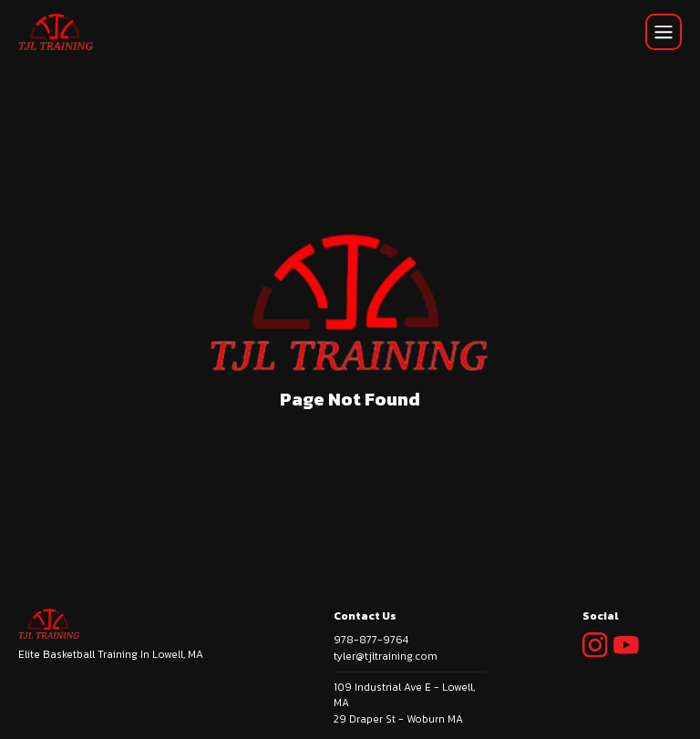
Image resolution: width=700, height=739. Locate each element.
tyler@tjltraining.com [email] (386, 656)
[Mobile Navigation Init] (664, 32)
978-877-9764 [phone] (371, 640)
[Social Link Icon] (598, 661)
